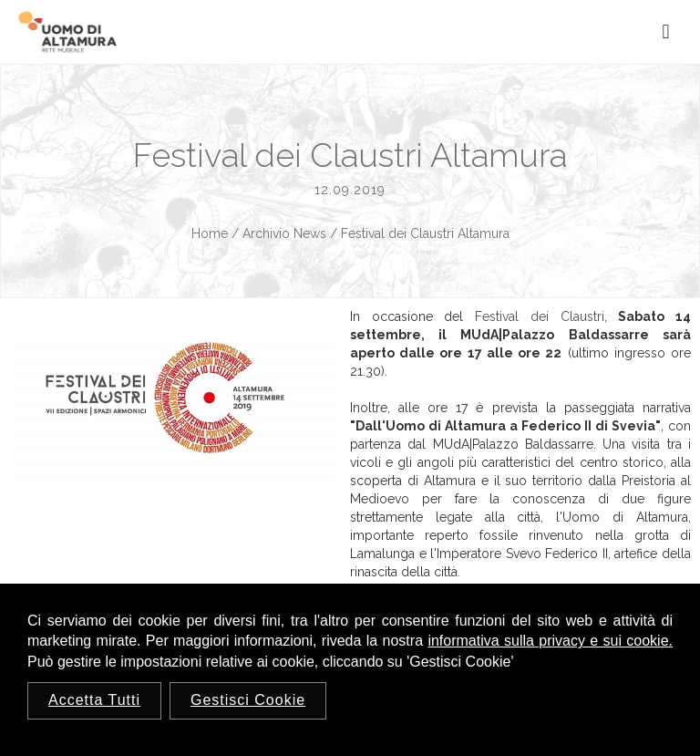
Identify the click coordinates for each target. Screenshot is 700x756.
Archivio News (284, 233)
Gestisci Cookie (248, 700)
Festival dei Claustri (539, 316)
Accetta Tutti (94, 700)
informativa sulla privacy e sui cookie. (550, 641)
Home (210, 233)
